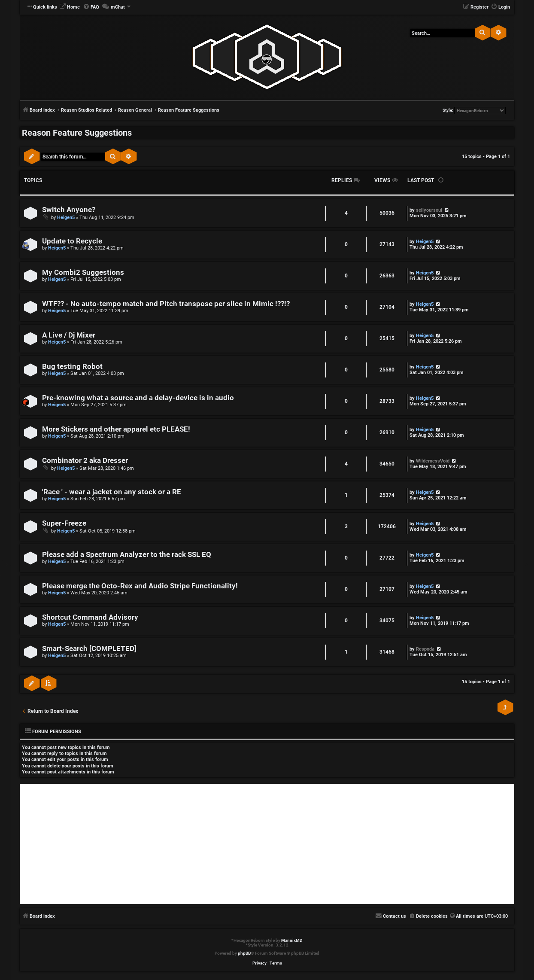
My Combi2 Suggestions (83, 272)
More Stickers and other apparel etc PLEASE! (116, 429)
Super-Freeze (64, 523)
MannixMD (292, 940)
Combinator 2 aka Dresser (85, 461)
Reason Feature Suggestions (77, 133)
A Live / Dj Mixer (69, 335)
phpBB (244, 953)
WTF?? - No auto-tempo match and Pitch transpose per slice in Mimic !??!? (166, 304)
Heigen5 (66, 218)
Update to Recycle (72, 241)
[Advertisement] (267, 844)
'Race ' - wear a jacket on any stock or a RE (112, 492)
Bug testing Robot (72, 367)
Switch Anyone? (69, 210)
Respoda (425, 649)
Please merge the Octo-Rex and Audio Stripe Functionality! (140, 586)
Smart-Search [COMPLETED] (89, 649)
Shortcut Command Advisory (90, 617)
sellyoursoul (429, 210)
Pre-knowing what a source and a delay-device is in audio (138, 398)
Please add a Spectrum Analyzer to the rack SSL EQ (127, 555)
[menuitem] (70, 7)
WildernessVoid (433, 461)
